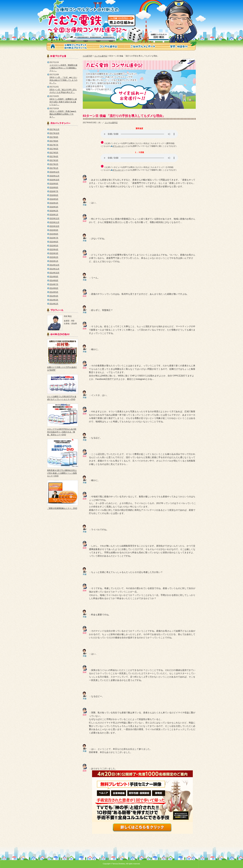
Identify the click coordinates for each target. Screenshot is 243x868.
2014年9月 (54, 277)
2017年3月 (54, 160)
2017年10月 (54, 133)
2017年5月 (54, 153)
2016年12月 (54, 172)
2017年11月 (54, 129)
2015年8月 (54, 234)
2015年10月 (54, 226)
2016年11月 (54, 176)
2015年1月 (54, 261)
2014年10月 (54, 273)
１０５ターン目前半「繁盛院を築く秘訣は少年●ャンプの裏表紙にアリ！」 (63, 68)
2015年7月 (54, 238)
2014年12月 (54, 265)
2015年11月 (54, 222)
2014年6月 (54, 288)
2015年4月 (54, 250)
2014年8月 (54, 280)
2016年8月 (54, 188)
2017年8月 (54, 141)
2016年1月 (54, 215)
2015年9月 (54, 230)
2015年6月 (54, 242)
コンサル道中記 (101, 56)
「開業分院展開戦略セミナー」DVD (62, 508)
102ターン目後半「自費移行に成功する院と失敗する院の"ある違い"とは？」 (63, 102)
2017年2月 (54, 164)
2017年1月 (54, 168)
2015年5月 (54, 246)
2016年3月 (54, 207)
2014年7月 (54, 284)
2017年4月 (54, 157)
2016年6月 (54, 195)
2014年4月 (54, 296)
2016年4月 (54, 203)
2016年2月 (54, 211)
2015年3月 (54, 253)
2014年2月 (54, 304)
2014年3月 (54, 300)
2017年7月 (54, 145)
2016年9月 (54, 184)
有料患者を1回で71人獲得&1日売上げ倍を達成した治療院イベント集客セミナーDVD (62, 473)
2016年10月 (54, 180)
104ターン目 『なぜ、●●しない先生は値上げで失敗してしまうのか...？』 (63, 80)
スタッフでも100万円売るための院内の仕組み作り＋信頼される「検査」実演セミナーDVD (62, 432)
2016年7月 (54, 191)
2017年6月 (54, 149)
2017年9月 (54, 137)
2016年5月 (54, 199)
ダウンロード (118, 146)
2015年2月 (54, 257)
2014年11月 (54, 269)
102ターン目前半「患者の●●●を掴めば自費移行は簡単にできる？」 (63, 114)
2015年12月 (54, 219)
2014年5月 (54, 292)
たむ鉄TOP (87, 56)
